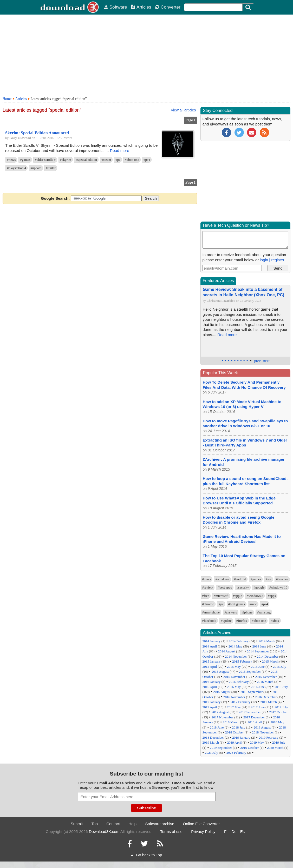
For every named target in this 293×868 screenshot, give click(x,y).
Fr (226, 832)
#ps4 (147, 160)
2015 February (242, 661)
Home (7, 99)
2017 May (234, 707)
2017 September (250, 712)
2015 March (270, 661)
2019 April (235, 742)
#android (240, 579)
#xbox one (132, 160)
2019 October (249, 748)
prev (258, 361)
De (234, 832)
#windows (222, 579)
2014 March (267, 641)
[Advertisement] (146, 55)
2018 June (217, 727)
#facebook (209, 621)
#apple (238, 596)
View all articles (183, 110)
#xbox (275, 621)
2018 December (213, 737)
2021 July (211, 753)
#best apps (225, 587)
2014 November (236, 656)
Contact (113, 824)
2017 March (268, 702)
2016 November (234, 697)
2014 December (268, 656)
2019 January (241, 737)
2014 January (212, 641)
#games (25, 160)
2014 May (235, 646)
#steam (106, 160)
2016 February (239, 682)
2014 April (210, 646)
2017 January (212, 702)
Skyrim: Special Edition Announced (37, 133)
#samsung (264, 612)
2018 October (234, 732)
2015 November (234, 677)
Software (115, 7)
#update (36, 168)
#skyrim (66, 160)
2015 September (250, 672)
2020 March (275, 748)
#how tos (282, 579)
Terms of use (171, 832)
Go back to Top (147, 855)
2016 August (222, 692)
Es (243, 832)
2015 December (266, 677)
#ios (269, 579)
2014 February (239, 641)
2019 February (269, 737)
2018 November (263, 732)
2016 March (265, 682)
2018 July (239, 727)
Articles (141, 7)
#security (243, 587)
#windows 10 (278, 587)
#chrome (208, 604)
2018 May (277, 722)
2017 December (254, 717)
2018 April (255, 722)
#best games (237, 604)
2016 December (266, 697)
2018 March (231, 722)
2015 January (212, 661)
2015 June (258, 667)
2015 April (210, 667)
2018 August (262, 727)
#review (208, 587)
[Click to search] (249, 7)
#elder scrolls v (45, 160)
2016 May (234, 687)
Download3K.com (104, 832)
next (266, 361)
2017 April (210, 707)
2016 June (258, 687)
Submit (77, 824)
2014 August (227, 651)
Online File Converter (201, 824)
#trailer (51, 168)
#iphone (247, 612)
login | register (272, 260)
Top (95, 824)
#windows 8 (255, 596)
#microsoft (221, 596)
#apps (272, 596)
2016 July (281, 687)
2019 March (211, 742)
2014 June (259, 646)
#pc (118, 160)
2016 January (212, 682)
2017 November (223, 717)
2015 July (280, 667)
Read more (120, 151)
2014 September (258, 651)
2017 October (278, 712)
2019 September (221, 748)
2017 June (258, 707)
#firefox (242, 621)
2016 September (252, 692)
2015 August (220, 672)
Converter (168, 7)
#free (206, 596)
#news (11, 160)
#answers (231, 612)
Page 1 (190, 120)
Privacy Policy (203, 832)
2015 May (234, 667)
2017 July (281, 707)
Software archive (160, 824)
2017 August (220, 712)
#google (259, 587)
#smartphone (211, 612)
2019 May (257, 742)
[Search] (248, 7)
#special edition (86, 160)
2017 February (240, 702)
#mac (253, 604)
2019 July (279, 742)
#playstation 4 (17, 168)
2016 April (210, 687)
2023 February (236, 753)
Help (132, 824)
